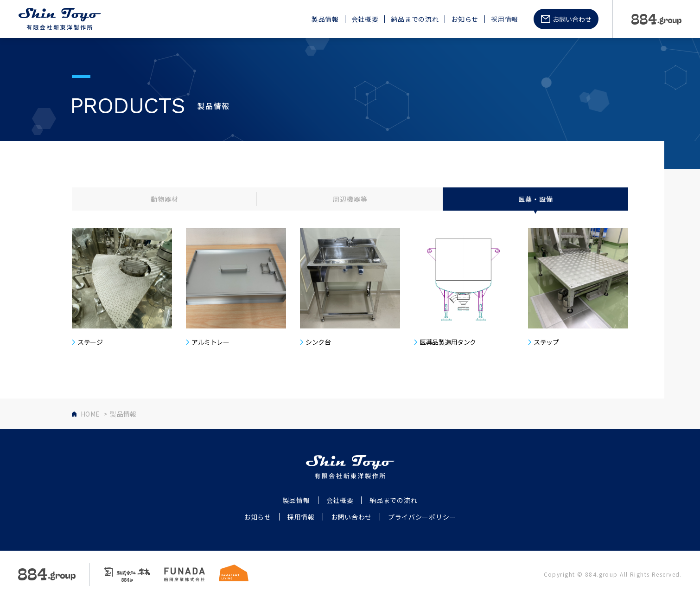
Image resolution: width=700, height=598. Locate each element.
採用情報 (505, 19)
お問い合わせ (572, 19)
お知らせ (465, 19)
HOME (90, 414)
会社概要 (365, 19)
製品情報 (325, 19)
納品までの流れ (415, 19)
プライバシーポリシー (422, 517)
